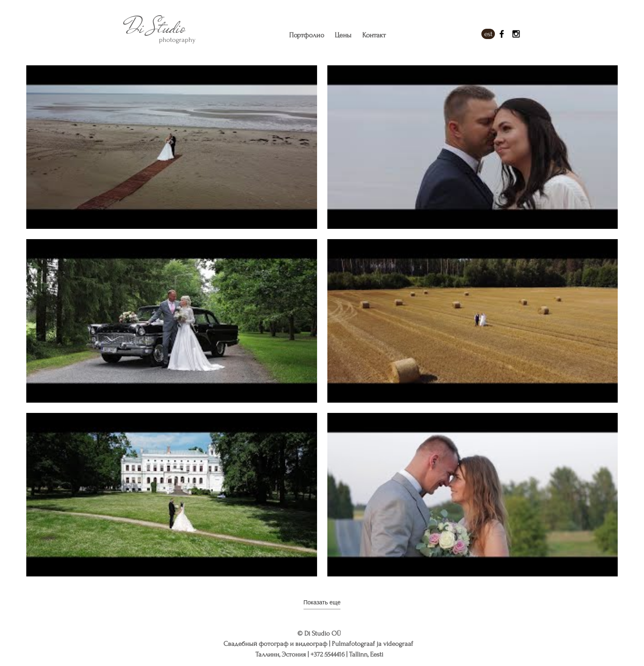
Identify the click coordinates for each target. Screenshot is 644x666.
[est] (488, 34)
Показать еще (322, 602)
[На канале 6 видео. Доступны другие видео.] (322, 321)
